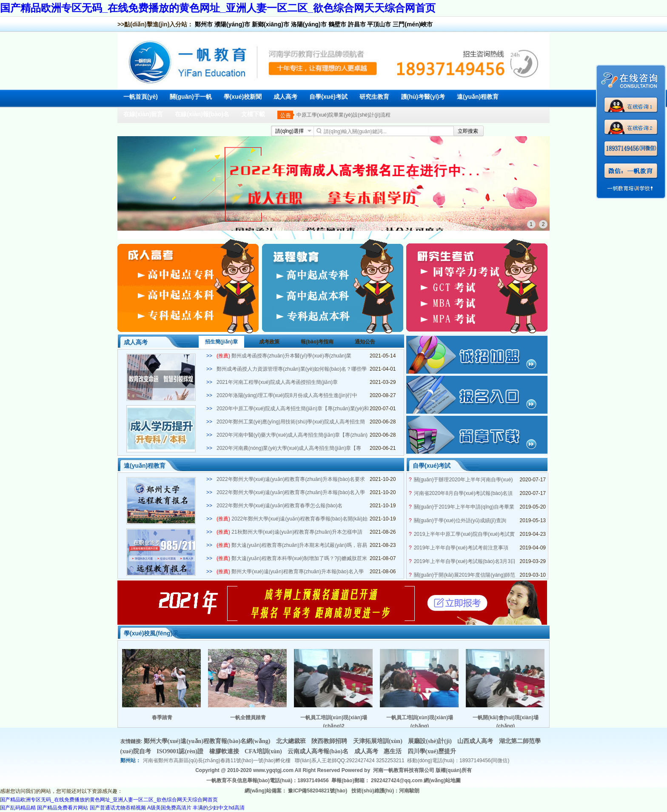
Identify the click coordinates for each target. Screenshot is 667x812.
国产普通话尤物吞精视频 (118, 808)
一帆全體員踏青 (248, 718)
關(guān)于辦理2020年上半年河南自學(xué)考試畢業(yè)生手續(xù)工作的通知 (463, 480)
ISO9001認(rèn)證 (181, 751)
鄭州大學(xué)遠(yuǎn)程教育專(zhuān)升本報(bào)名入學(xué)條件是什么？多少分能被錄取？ (290, 572)
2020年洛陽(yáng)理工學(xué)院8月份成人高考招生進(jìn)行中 (287, 395)
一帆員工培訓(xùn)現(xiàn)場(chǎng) (420, 722)
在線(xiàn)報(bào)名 (202, 114)
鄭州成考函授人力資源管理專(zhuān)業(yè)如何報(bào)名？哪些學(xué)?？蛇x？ (292, 369)
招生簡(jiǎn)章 (221, 342)
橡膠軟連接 (225, 751)
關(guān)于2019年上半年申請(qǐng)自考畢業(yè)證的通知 (464, 507)
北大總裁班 (292, 741)
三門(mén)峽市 (413, 24)
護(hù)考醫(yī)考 (423, 97)
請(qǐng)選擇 (289, 131)
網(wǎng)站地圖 (442, 781)
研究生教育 (374, 97)
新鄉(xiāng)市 (271, 24)
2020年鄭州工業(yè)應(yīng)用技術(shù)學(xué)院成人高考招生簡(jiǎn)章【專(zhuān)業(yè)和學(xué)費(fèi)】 (291, 422)
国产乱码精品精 (18, 808)
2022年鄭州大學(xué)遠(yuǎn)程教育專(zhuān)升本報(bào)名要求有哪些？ (291, 480)
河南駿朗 (409, 791)
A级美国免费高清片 (169, 808)
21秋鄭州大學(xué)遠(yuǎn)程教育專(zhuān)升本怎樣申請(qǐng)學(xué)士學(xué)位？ (289, 532)
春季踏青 (162, 718)
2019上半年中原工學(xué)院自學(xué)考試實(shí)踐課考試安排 (464, 534)
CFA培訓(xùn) (264, 751)
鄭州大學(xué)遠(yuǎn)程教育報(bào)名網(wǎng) (208, 741)
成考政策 (269, 342)
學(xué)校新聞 (243, 97)
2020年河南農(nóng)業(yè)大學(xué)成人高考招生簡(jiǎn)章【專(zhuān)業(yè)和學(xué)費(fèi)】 (289, 449)
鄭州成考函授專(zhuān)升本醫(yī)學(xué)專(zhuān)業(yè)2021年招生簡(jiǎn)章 (284, 356)
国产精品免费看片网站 (63, 808)
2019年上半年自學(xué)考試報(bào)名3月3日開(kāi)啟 (465, 562)
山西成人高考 (476, 741)
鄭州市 (204, 24)
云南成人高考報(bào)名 (319, 751)
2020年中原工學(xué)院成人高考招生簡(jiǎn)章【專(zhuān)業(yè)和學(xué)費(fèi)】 (293, 409)
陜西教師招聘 (330, 741)
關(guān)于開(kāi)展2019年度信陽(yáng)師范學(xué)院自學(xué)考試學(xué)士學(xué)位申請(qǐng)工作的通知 (465, 575)
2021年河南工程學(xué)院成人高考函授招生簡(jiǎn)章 (277, 382)
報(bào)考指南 (317, 342)
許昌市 (357, 24)
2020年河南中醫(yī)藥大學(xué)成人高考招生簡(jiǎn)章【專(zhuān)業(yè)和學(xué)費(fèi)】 (292, 435)
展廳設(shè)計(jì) (430, 741)
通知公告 (365, 342)
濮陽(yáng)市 (232, 24)
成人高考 (285, 97)
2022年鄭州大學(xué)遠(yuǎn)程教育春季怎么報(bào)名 (279, 506)
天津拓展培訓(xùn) (378, 741)
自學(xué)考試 (328, 97)
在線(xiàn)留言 (143, 114)
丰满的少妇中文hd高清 (218, 808)
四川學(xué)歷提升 (432, 751)
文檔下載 (253, 114)
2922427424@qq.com (397, 781)
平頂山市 (379, 24)
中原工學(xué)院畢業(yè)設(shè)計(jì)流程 (343, 115)
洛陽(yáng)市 (309, 24)
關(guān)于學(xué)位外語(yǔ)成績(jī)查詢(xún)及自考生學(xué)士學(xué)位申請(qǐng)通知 (463, 521)
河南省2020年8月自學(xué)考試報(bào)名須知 (463, 493)
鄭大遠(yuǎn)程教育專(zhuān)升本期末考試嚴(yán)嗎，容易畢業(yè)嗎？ (292, 546)
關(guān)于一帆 (191, 97)
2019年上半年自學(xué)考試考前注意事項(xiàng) (461, 548)
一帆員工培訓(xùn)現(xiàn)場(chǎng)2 (334, 722)
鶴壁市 (337, 24)
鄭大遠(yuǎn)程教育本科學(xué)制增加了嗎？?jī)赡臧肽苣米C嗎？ (292, 559)
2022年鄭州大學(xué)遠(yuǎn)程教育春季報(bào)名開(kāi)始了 (292, 519)
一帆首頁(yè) (141, 97)
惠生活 (393, 751)
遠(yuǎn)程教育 (478, 97)
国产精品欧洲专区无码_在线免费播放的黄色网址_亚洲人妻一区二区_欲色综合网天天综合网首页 (218, 8)
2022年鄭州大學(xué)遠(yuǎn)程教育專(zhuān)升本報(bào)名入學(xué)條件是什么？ (291, 493)
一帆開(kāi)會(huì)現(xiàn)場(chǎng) (506, 722)
